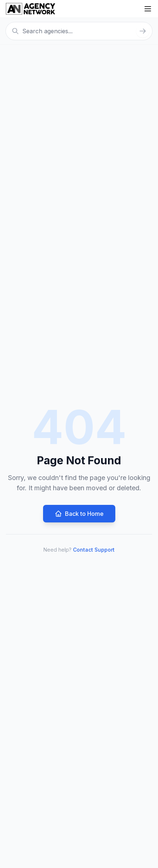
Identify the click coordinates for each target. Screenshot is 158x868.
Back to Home (79, 514)
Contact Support (94, 550)
